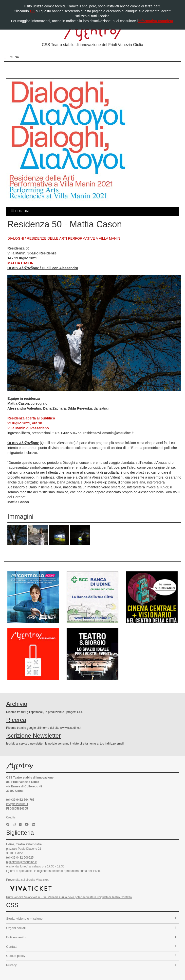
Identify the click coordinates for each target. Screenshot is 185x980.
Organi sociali (91, 928)
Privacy (91, 965)
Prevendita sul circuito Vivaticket (28, 880)
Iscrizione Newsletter (33, 736)
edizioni (20, 211)
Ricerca (16, 720)
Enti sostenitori (91, 937)
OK (32, 11)
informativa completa (156, 21)
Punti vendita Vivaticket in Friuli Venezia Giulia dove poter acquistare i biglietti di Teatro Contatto (69, 897)
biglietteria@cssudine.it (21, 862)
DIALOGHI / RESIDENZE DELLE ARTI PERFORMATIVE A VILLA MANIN (64, 238)
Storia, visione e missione (91, 919)
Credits (11, 817)
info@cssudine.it (17, 804)
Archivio (17, 704)
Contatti (91, 947)
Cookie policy (91, 956)
